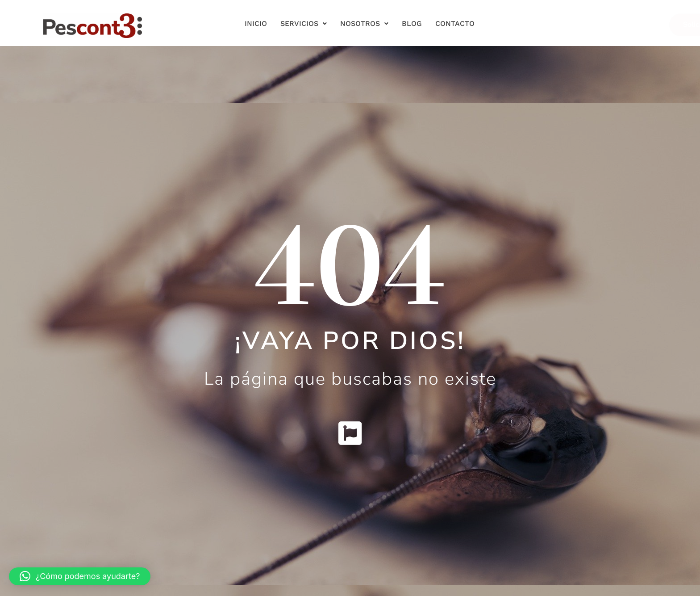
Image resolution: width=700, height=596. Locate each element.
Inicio (256, 23)
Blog (412, 23)
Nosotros (364, 23)
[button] (80, 576)
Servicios (304, 23)
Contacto (455, 23)
